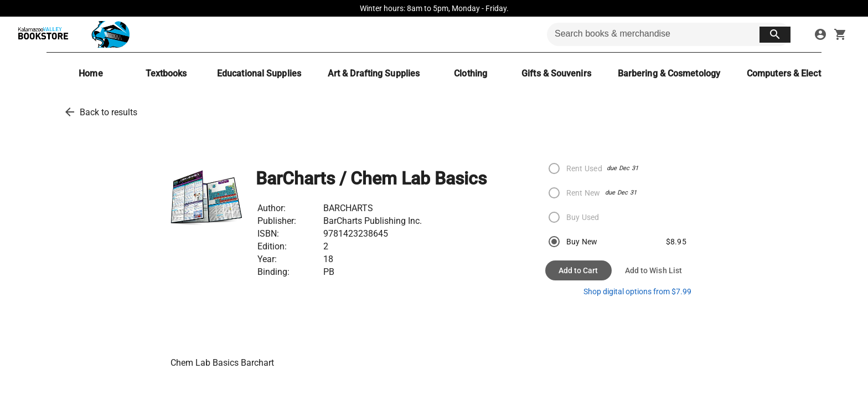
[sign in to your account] (820, 34)
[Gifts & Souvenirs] (556, 73)
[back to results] (70, 112)
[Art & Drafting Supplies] (374, 73)
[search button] (775, 35)
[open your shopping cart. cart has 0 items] (840, 34)
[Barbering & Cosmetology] (669, 73)
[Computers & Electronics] (796, 73)
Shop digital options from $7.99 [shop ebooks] (637, 291)
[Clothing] (471, 73)
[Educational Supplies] (259, 73)
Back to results (108, 112)
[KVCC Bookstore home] (71, 34)
